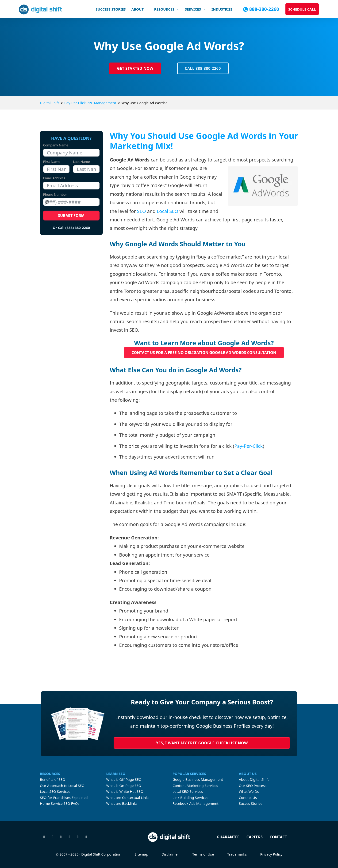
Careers (255, 837)
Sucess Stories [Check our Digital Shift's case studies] (251, 803)
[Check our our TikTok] (86, 837)
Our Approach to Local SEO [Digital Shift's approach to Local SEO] (62, 786)
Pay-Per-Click (248, 446)
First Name (52, 162)
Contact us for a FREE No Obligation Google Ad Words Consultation (204, 353)
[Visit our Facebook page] (53, 837)
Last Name (81, 162)
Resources (167, 9)
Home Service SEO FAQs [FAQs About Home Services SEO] (60, 803)
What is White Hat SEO (125, 791)
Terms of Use (203, 854)
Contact (278, 837)
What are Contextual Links (128, 797)
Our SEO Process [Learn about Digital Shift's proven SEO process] (253, 786)
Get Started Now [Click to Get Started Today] (135, 68)
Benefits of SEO (53, 779)
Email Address (54, 178)
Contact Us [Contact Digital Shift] (248, 797)
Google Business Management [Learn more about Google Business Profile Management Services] (198, 779)
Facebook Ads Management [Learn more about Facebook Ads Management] (196, 803)
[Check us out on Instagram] (61, 837)
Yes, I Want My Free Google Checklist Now (202, 743)
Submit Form (71, 216)
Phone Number (55, 194)
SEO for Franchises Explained (64, 797)
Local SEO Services (55, 791)
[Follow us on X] (44, 837)
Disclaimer (170, 854)
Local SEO (167, 211)
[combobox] (48, 202)
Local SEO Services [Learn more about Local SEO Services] (188, 791)
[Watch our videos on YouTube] (78, 837)
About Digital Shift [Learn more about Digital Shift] (254, 779)
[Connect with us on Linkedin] (69, 837)
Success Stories (111, 9)
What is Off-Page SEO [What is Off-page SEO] (124, 779)
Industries (225, 9)
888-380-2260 (264, 9)
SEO (142, 211)
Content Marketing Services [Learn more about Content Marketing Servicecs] (195, 786)
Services (195, 9)
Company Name (56, 145)
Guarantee (228, 837)
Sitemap (142, 854)
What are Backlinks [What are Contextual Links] (122, 803)
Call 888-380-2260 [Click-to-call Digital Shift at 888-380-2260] (203, 68)
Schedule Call (302, 9)
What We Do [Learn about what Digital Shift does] (249, 791)
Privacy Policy (271, 854)
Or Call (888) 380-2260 (71, 228)
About (140, 9)
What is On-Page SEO (124, 786)
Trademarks (237, 854)
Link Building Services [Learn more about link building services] (190, 797)
